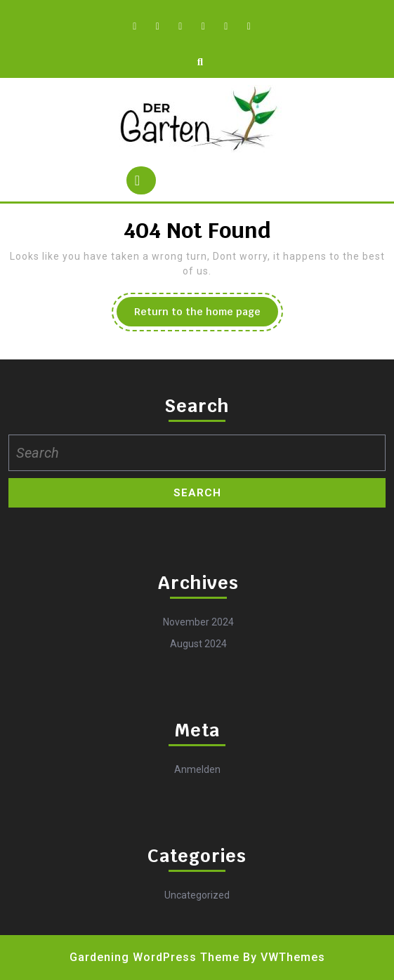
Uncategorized (197, 895)
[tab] (141, 180)
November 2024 (198, 622)
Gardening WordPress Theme (155, 957)
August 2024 (198, 644)
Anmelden (197, 769)
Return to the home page (206, 315)
